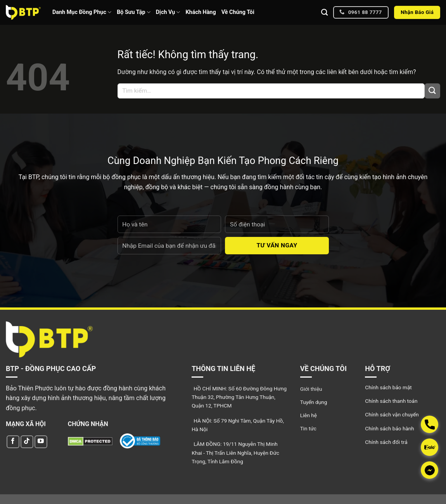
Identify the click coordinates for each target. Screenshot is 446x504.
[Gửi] (432, 91)
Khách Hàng (201, 12)
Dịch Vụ (168, 12)
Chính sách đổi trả (386, 442)
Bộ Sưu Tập (134, 12)
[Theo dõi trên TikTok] (27, 442)
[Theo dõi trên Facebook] (13, 442)
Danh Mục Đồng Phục (82, 12)
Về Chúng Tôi (238, 12)
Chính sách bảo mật (388, 387)
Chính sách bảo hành (389, 428)
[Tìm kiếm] (324, 13)
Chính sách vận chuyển (392, 414)
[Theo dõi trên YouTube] (41, 442)
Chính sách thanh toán (391, 401)
